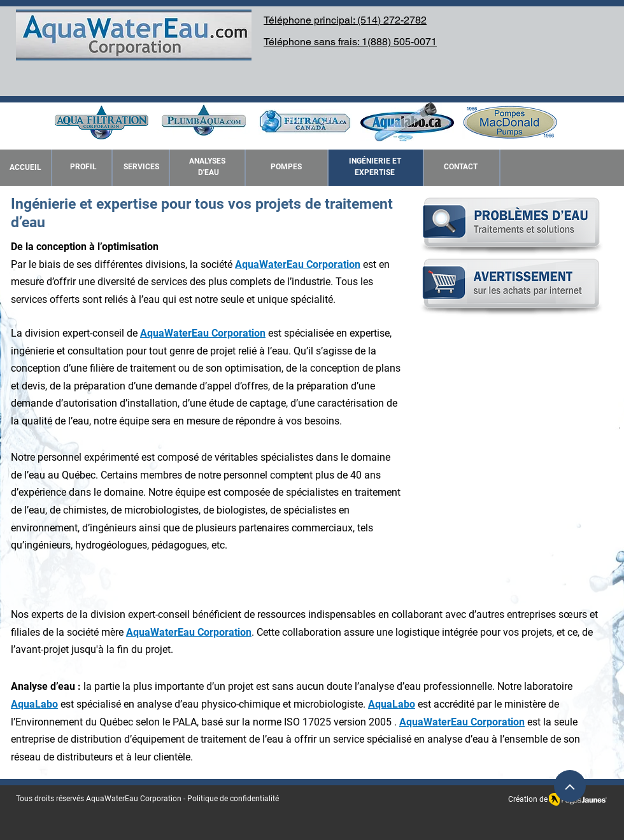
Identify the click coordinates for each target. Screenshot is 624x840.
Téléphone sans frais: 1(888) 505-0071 (350, 42)
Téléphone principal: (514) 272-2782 (345, 20)
